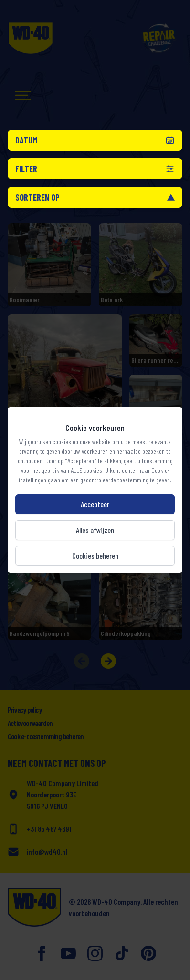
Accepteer (95, 504)
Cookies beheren (95, 556)
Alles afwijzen (95, 530)
